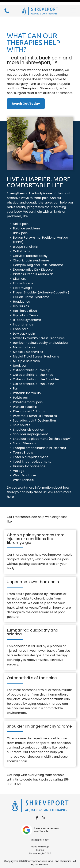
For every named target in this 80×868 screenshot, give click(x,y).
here (10, 484)
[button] (73, 6)
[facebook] (37, 805)
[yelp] (43, 805)
